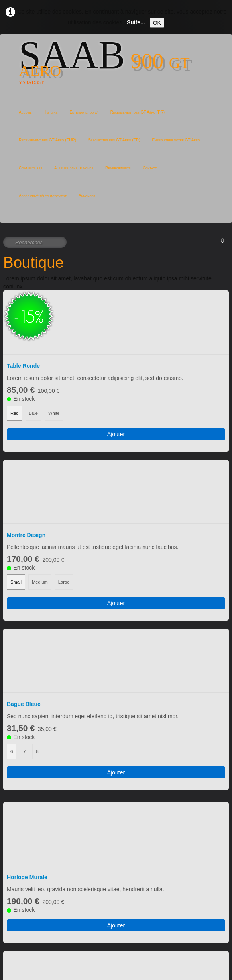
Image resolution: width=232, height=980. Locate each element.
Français (20, 931)
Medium (40, 470)
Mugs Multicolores (31, 841)
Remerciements (118, 168)
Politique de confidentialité (36, 968)
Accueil (25, 112)
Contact (150, 168)
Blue (33, 357)
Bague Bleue (24, 537)
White (54, 357)
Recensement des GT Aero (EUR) (47, 140)
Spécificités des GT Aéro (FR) (114, 140)
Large (64, 470)
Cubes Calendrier (30, 747)
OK (157, 23)
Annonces (87, 196)
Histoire (50, 112)
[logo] (116, 69)
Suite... (136, 22)
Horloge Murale (27, 654)
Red (15, 357)
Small (16, 470)
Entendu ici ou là (84, 112)
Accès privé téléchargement (43, 196)
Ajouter (116, 378)
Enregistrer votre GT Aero (176, 140)
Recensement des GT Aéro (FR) (138, 112)
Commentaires (30, 168)
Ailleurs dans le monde (74, 168)
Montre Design (26, 423)
